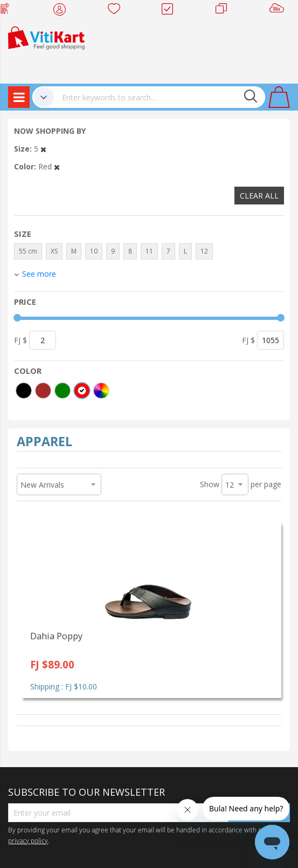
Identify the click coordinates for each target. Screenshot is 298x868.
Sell (279, 11)
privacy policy (28, 840)
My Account (63, 11)
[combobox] (160, 97)
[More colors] (101, 391)
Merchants (225, 11)
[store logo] (46, 37)
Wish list (117, 11)
